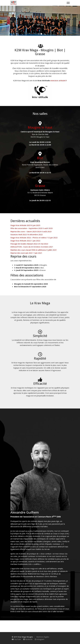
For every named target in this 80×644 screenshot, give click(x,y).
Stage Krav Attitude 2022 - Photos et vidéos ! (34, 238)
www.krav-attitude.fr (59, 80)
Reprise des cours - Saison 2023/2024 (31, 231)
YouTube (17, 639)
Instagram (39, 639)
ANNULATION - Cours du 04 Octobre (32, 247)
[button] (39, 34)
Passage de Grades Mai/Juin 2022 (29, 244)
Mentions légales (43, 637)
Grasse (40, 186)
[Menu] (68, 3)
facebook (28, 639)
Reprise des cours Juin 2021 (26, 253)
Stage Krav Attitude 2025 (25, 225)
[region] (40, 21)
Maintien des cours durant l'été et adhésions (34, 250)
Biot (40, 158)
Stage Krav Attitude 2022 (25, 241)
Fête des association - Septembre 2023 (32, 228)
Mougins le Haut (40, 127)
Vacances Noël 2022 (27, 234)
